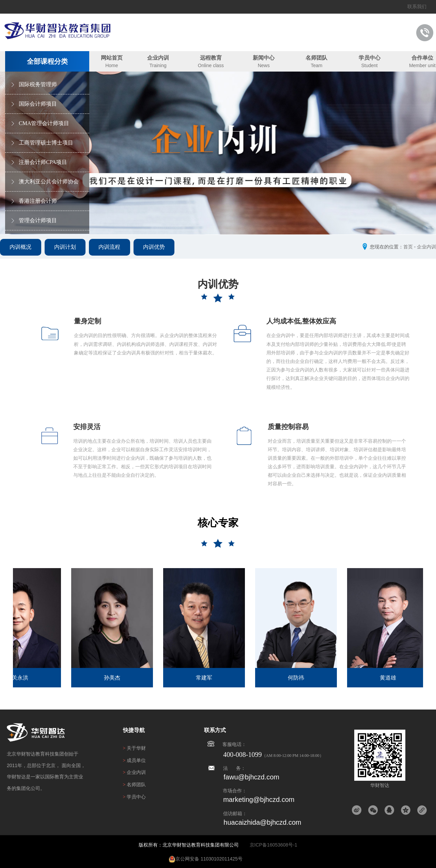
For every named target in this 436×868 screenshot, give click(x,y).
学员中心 (370, 58)
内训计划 (67, 248)
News (264, 65)
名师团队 (316, 58)
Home (112, 65)
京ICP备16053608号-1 (274, 845)
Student (369, 65)
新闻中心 (264, 58)
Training (158, 65)
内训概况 (21, 248)
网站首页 (112, 58)
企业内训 (158, 58)
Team (316, 65)
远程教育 (211, 58)
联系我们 (417, 7)
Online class (211, 65)
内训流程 (112, 248)
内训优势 (158, 248)
